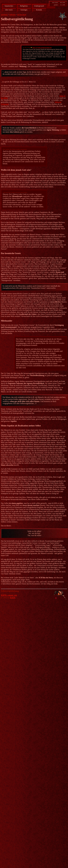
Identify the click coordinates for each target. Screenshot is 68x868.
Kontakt (39, 10)
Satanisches (9, 6)
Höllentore (13, 15)
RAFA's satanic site (9, 595)
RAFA (13, 598)
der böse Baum (22, 15)
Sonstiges (24, 10)
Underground (39, 6)
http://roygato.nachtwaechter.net (41, 48)
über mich (9, 10)
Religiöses (24, 6)
